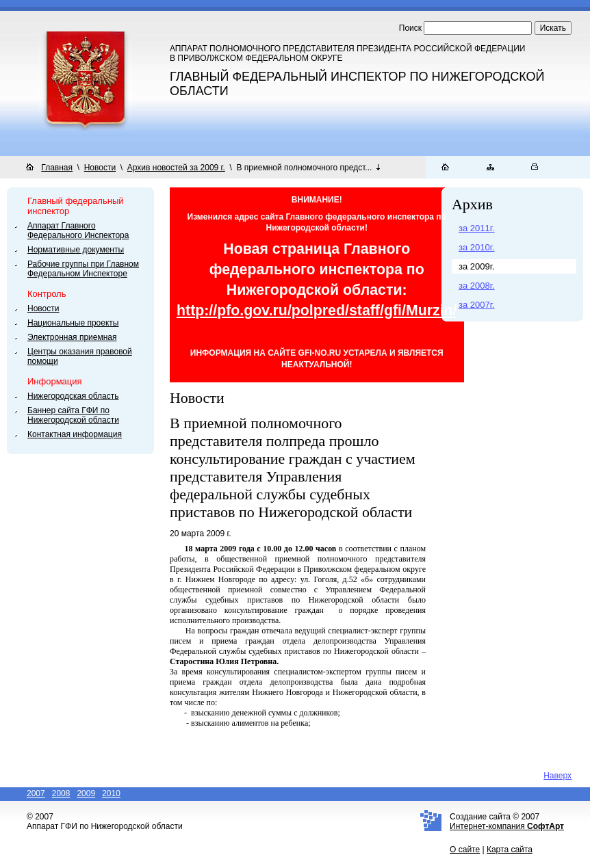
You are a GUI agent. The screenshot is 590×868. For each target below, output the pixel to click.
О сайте (465, 850)
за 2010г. (477, 247)
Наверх (557, 776)
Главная (57, 168)
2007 (36, 793)
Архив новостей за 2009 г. (176, 168)
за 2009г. (477, 266)
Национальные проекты (73, 323)
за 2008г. (477, 286)
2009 (86, 793)
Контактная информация (75, 434)
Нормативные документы (76, 250)
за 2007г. (477, 305)
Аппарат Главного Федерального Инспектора (78, 231)
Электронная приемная (72, 337)
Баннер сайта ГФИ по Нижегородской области (73, 415)
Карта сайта (510, 850)
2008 (61, 793)
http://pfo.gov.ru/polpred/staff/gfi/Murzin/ (317, 311)
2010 (111, 793)
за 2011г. (477, 228)
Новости (100, 168)
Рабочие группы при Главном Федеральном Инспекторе (83, 269)
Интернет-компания (507, 826)
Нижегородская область (73, 396)
